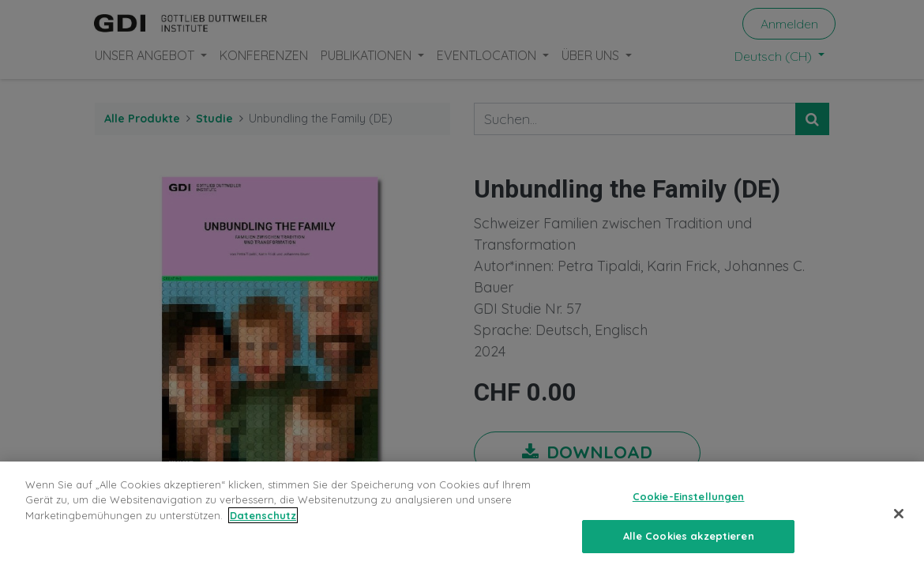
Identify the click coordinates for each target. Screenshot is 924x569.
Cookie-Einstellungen (689, 496)
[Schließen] (899, 514)
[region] (462, 515)
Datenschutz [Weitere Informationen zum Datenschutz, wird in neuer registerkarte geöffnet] (263, 515)
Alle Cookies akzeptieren (689, 536)
